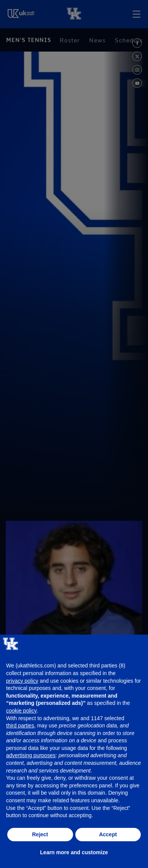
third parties (20, 725)
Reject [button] (40, 834)
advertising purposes (31, 755)
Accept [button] (108, 834)
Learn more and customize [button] (74, 852)
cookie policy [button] (21, 711)
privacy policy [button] (22, 681)
